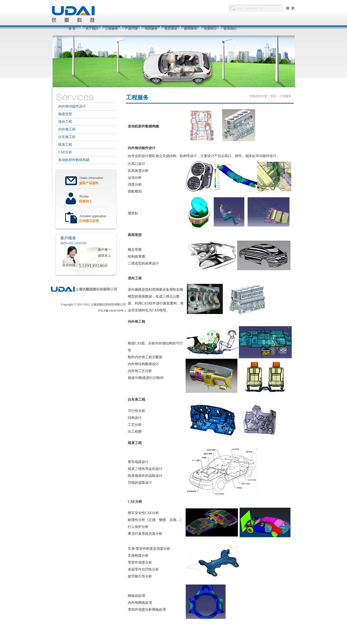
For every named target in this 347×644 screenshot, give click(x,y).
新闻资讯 (191, 28)
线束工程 (65, 145)
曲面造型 (65, 114)
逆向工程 (65, 122)
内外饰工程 (67, 129)
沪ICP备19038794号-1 (112, 311)
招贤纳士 (210, 28)
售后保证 (171, 28)
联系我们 (230, 28)
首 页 (72, 28)
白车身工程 (67, 137)
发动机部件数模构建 (74, 160)
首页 (273, 96)
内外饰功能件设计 (72, 106)
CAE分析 (65, 152)
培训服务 (151, 28)
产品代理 (131, 28)
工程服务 (112, 28)
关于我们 (92, 28)
